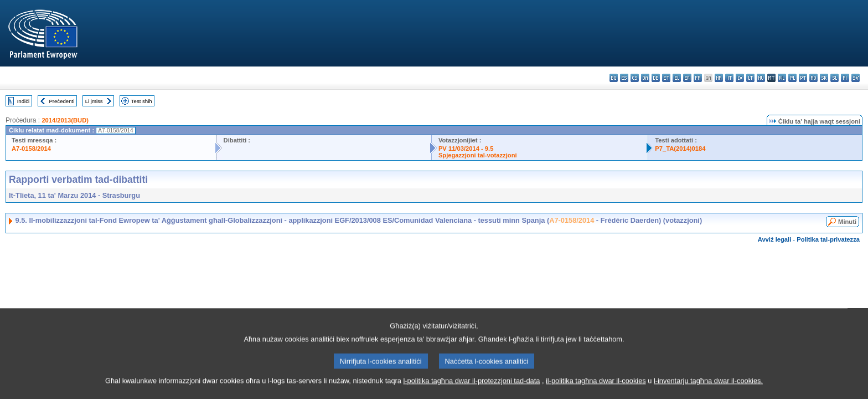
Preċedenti (61, 101)
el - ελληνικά (677, 78)
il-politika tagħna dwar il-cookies (596, 390)
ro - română (813, 78)
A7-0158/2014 (31, 149)
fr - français (698, 78)
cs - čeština (635, 78)
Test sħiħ (142, 101)
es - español (624, 78)
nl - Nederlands (782, 78)
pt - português (803, 78)
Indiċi (23, 101)
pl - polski (792, 78)
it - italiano (729, 78)
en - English (687, 78)
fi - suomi (845, 78)
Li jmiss (94, 101)
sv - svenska (856, 78)
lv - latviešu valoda (740, 78)
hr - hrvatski (719, 78)
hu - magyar (761, 78)
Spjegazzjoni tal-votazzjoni (478, 155)
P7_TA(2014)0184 (680, 149)
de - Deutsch (656, 78)
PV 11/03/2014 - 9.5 (466, 149)
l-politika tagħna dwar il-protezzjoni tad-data (471, 390)
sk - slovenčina (824, 78)
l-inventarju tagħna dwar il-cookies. (708, 390)
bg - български (614, 78)
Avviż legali (775, 239)
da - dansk (645, 78)
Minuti (847, 222)
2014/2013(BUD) (65, 120)
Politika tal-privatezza (828, 239)
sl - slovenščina (835, 78)
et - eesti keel (666, 78)
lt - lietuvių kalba (750, 78)
